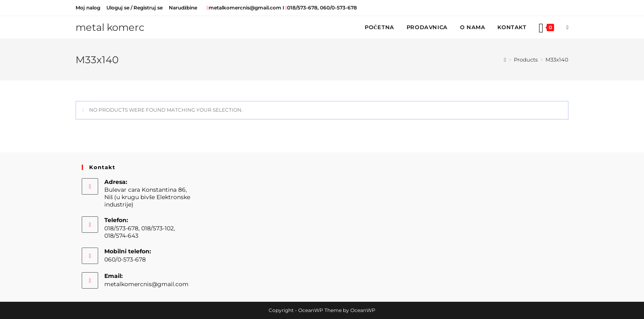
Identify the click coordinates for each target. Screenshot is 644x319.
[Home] (505, 60)
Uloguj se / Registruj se (135, 8)
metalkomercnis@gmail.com (146, 284)
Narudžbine (183, 8)
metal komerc (110, 27)
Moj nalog (88, 8)
